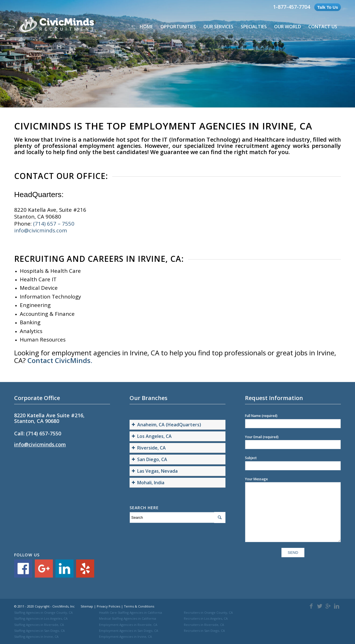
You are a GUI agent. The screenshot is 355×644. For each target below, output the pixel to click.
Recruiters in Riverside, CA (204, 625)
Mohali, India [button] (147, 483)
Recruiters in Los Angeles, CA (206, 618)
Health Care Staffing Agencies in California (131, 612)
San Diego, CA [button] (149, 459)
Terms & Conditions (139, 606)
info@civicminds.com (41, 230)
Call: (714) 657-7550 (38, 433)
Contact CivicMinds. (60, 360)
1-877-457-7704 (291, 7)
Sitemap (87, 606)
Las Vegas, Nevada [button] (154, 471)
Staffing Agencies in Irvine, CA (36, 637)
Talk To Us (328, 7)
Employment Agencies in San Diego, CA (129, 631)
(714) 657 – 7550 (54, 223)
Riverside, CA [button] (148, 448)
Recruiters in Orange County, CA (208, 612)
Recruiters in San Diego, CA (204, 631)
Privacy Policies (108, 606)
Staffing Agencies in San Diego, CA (39, 631)
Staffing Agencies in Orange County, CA (43, 612)
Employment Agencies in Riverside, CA (128, 625)
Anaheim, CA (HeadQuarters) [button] (166, 425)
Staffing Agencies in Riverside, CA (39, 625)
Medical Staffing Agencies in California (128, 618)
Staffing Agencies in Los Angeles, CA (41, 618)
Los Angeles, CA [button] (151, 436)
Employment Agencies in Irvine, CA (125, 637)
